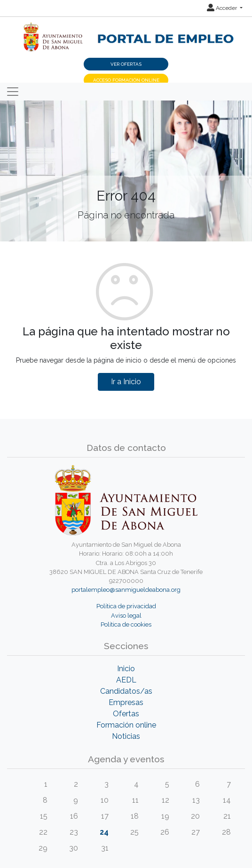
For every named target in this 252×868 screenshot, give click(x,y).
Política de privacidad (126, 606)
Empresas (126, 702)
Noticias (126, 736)
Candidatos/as (126, 691)
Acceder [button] (223, 8)
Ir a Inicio (126, 382)
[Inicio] (126, 32)
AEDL (126, 680)
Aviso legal (126, 616)
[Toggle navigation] (13, 92)
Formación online (126, 725)
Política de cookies (126, 624)
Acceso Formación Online (126, 80)
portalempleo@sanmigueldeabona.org (126, 590)
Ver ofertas (126, 64)
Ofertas (126, 714)
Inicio (126, 669)
